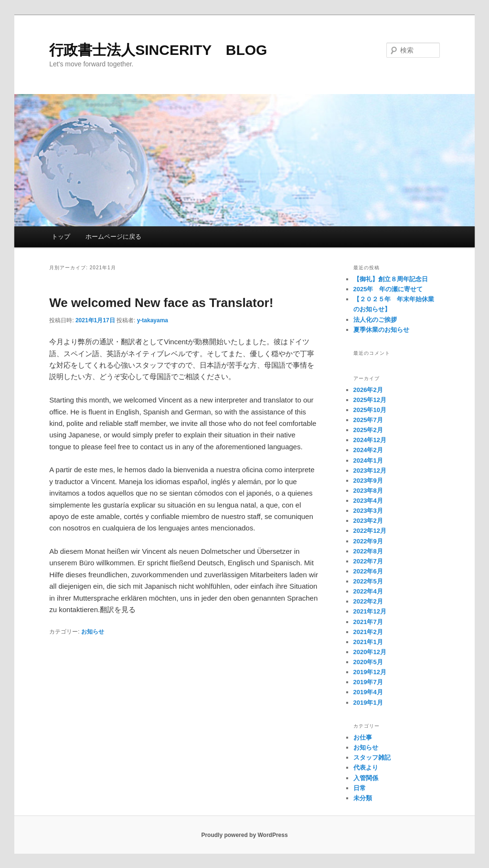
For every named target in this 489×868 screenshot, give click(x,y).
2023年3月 (368, 511)
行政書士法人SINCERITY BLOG (158, 50)
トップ (61, 237)
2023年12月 (370, 471)
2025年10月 (370, 410)
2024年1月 (368, 460)
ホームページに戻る (113, 237)
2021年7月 (368, 622)
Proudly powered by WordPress (244, 835)
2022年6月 (368, 571)
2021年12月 (370, 611)
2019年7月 (368, 682)
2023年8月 (368, 491)
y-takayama (153, 320)
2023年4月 (368, 501)
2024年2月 (368, 450)
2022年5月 (368, 581)
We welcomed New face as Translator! (161, 303)
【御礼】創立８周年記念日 (391, 279)
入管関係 (366, 778)
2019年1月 (368, 703)
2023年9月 (368, 481)
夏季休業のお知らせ (381, 330)
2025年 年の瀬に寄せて (388, 289)
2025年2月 (368, 430)
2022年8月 (368, 551)
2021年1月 (368, 642)
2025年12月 (370, 400)
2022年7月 (368, 561)
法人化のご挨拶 (375, 320)
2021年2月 (368, 632)
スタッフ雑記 (372, 757)
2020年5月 (368, 662)
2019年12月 (370, 672)
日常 (360, 788)
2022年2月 (368, 601)
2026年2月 (368, 390)
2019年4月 (368, 692)
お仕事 (363, 737)
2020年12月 (370, 652)
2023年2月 (368, 521)
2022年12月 (370, 531)
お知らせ (93, 632)
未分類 (363, 798)
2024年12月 (370, 440)
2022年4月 (368, 591)
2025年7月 (368, 420)
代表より (366, 767)
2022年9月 (368, 541)
